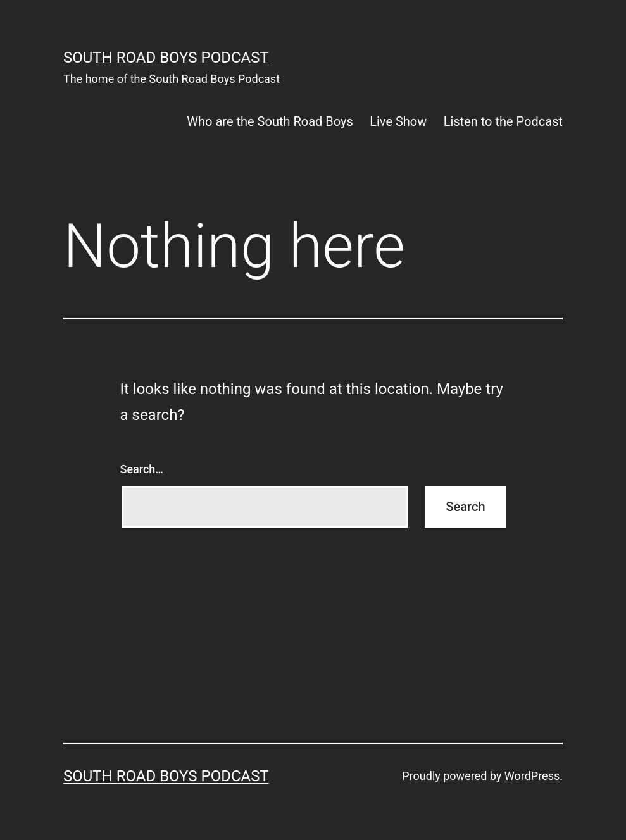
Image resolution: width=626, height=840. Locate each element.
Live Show (398, 121)
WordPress (532, 776)
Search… (142, 469)
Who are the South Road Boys (270, 121)
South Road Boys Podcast (166, 58)
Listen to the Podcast (503, 121)
